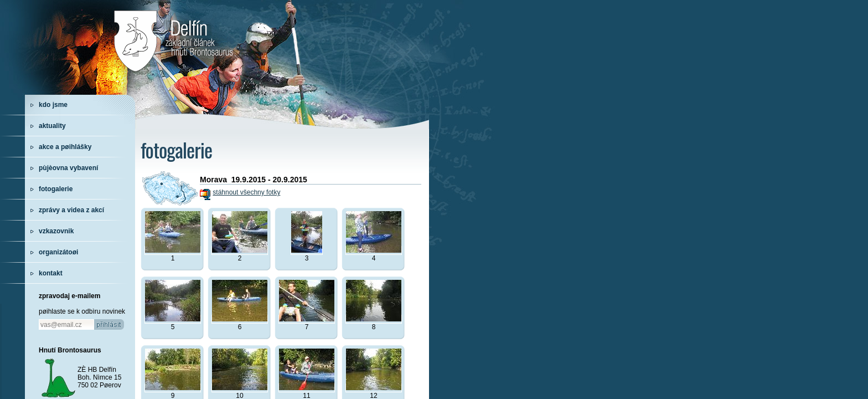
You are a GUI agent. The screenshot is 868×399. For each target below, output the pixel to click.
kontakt (51, 273)
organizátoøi (58, 252)
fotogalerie (56, 189)
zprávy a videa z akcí (71, 210)
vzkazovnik (56, 231)
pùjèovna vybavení (68, 168)
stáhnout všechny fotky (246, 192)
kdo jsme (53, 105)
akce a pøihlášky (65, 147)
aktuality (52, 126)
